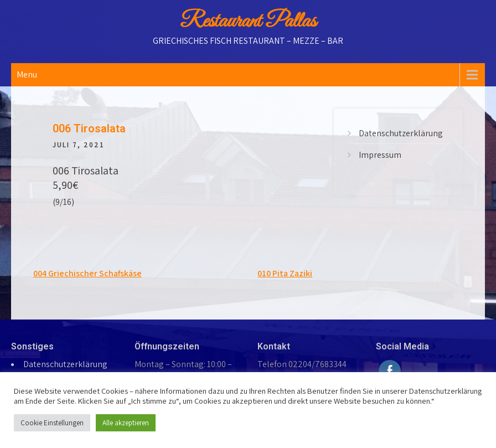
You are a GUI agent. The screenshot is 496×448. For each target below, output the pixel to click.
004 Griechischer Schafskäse (87, 273)
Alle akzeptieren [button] (126, 423)
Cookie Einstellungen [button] (52, 423)
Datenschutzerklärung (401, 133)
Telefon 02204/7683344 (302, 364)
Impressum (380, 155)
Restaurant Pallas (248, 22)
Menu (27, 74)
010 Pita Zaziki (285, 273)
